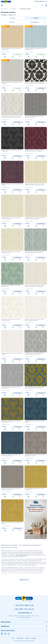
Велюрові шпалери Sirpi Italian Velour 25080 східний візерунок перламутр (34, 320)
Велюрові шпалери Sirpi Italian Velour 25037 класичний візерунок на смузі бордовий (34, 151)
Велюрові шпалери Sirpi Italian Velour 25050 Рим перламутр (12, 354)
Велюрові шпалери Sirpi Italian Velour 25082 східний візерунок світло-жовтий (34, 218)
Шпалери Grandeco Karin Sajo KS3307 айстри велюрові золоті (11, 49)
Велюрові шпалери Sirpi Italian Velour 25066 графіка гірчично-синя (11, 422)
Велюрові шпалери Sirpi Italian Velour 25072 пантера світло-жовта (11, 218)
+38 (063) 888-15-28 (39, 1)
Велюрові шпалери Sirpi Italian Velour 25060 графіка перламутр (11, 320)
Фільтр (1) (12, 22)
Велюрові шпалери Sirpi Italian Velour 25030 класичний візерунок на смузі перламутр (35, 286)
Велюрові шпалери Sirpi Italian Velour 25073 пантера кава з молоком (11, 489)
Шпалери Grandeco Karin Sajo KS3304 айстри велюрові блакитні (35, 49)
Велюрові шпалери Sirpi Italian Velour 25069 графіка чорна (11, 151)
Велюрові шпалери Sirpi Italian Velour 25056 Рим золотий (12, 523)
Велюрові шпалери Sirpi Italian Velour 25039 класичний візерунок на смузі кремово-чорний (35, 83)
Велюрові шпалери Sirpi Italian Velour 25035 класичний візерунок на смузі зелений (34, 252)
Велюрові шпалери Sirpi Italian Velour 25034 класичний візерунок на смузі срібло (34, 354)
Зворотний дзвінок (24, 613)
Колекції (13, 18)
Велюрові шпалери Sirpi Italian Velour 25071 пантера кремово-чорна (34, 117)
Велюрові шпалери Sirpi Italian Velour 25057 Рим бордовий (12, 185)
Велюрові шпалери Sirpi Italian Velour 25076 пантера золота (34, 489)
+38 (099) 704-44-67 (24, 609)
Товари (36, 18)
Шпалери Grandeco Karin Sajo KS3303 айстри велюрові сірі (11, 83)
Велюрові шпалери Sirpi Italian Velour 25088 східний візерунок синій (11, 455)
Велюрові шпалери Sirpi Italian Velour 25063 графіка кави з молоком (34, 455)
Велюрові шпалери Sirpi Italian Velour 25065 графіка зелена (11, 286)
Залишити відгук (6, 52)
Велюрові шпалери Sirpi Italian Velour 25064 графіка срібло (11, 388)
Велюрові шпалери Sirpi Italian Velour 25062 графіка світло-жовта (11, 252)
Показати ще (24, 580)
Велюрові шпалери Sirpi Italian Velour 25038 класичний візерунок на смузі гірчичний (34, 388)
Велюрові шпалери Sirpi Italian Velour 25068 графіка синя (34, 422)
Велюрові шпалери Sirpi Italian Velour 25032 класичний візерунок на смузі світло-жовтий (35, 185)
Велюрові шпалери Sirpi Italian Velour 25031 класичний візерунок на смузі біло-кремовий (11, 117)
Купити (5, 57)
